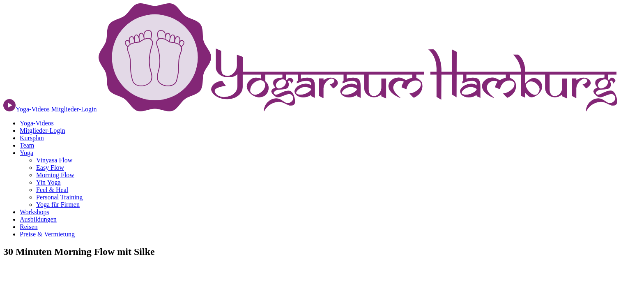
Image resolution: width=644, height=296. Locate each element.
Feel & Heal (52, 190)
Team (27, 145)
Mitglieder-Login (74, 109)
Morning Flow (55, 175)
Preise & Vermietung (47, 234)
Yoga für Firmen (58, 205)
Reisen (29, 227)
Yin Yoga (48, 182)
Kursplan (32, 138)
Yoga (26, 153)
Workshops (34, 212)
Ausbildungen (38, 219)
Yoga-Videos (37, 123)
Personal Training (59, 197)
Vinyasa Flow (54, 160)
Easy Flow (50, 168)
